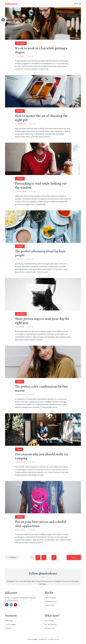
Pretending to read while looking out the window (41, 185)
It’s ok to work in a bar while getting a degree (41, 50)
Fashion (20, 382)
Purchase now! (50, 628)
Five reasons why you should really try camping (42, 456)
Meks (36, 639)
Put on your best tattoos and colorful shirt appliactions (41, 524)
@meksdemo (48, 573)
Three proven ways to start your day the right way (42, 321)
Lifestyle (20, 111)
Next (73, 557)
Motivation (21, 43)
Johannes (11, 4)
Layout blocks (49, 605)
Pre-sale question (51, 624)
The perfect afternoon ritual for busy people (40, 253)
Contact (8, 628)
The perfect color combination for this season (41, 388)
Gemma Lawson (22, 124)
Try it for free (49, 621)
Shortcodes (9, 621)
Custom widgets (11, 624)
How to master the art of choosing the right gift (41, 118)
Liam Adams (20, 56)
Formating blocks (51, 601)
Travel (19, 449)
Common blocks (50, 598)
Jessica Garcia (21, 394)
